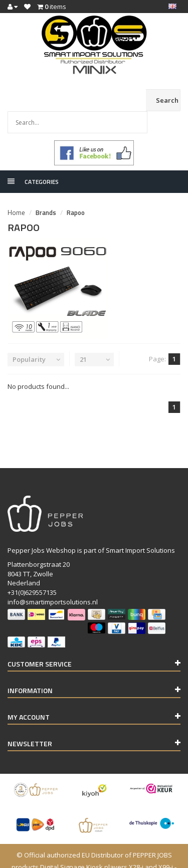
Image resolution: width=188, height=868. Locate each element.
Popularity (29, 337)
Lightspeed (76, 857)
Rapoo (76, 190)
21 (83, 337)
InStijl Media (148, 857)
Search (167, 100)
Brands (46, 190)
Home (16, 190)
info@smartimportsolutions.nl (53, 580)
